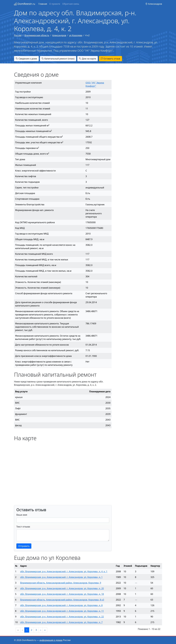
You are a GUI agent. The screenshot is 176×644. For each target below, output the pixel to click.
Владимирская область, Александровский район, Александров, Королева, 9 (61, 583)
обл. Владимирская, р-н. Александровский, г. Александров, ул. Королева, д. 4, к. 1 (64, 571)
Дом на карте (88, 59)
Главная (43, 4)
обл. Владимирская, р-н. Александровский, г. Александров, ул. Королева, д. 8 (61, 605)
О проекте (55, 4)
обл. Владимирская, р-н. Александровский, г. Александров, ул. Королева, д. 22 (62, 617)
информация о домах (51, 640)
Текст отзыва (23, 527)
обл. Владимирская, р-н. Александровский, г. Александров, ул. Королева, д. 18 (62, 594)
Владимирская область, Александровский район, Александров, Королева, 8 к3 (62, 600)
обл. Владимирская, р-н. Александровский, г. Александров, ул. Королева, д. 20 (62, 588)
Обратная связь (71, 4)
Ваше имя (22, 515)
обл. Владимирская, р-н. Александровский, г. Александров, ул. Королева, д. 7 (61, 622)
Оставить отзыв (111, 59)
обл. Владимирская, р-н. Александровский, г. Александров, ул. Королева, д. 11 (62, 611)
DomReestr (25, 4)
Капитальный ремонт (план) (58, 59)
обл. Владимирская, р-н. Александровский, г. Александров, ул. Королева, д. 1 (61, 577)
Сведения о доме (26, 59)
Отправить (24, 546)
